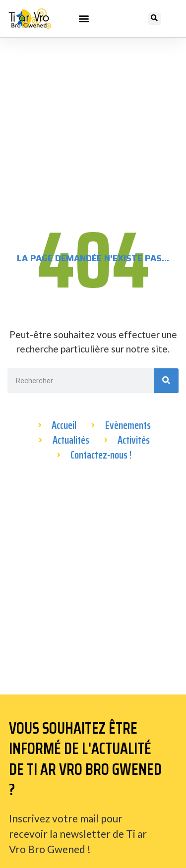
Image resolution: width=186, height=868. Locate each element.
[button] (84, 19)
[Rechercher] (166, 381)
